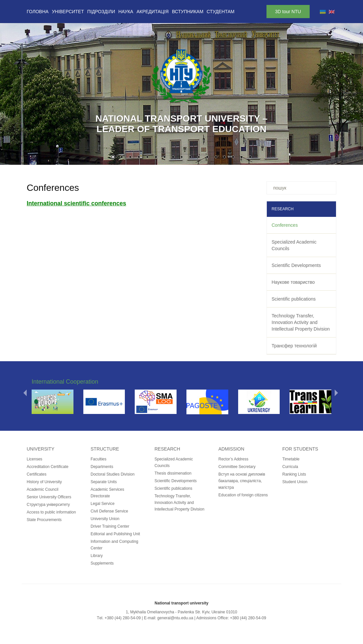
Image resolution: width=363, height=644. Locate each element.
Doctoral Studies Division (112, 474)
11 (199, 158)
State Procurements (44, 520)
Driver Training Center (110, 526)
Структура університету (48, 505)
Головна (38, 12)
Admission (231, 449)
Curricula (290, 467)
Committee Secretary (237, 467)
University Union (105, 519)
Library (97, 556)
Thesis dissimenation (173, 473)
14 (224, 158)
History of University (44, 482)
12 (207, 158)
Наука (126, 12)
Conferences (285, 225)
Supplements (102, 563)
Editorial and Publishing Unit (115, 534)
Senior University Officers (49, 497)
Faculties (98, 459)
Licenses (34, 459)
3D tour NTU (288, 12)
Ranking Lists (294, 474)
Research (167, 449)
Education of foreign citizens (243, 495)
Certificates (37, 474)
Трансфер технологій (294, 346)
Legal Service (103, 504)
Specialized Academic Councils (294, 245)
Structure (105, 449)
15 (233, 158)
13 (216, 158)
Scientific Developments (296, 265)
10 (190, 158)
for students (300, 449)
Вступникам (188, 12)
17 (250, 158)
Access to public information (51, 512)
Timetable (291, 459)
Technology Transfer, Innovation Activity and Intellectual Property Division (301, 322)
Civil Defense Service (109, 511)
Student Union (295, 482)
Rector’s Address (233, 459)
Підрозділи (101, 12)
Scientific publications (294, 299)
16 (241, 158)
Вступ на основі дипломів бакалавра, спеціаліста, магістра (242, 481)
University (41, 449)
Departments (102, 467)
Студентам (220, 12)
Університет (68, 12)
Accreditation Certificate (48, 467)
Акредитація (153, 12)
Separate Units (104, 482)
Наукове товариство (293, 282)
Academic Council (42, 489)
